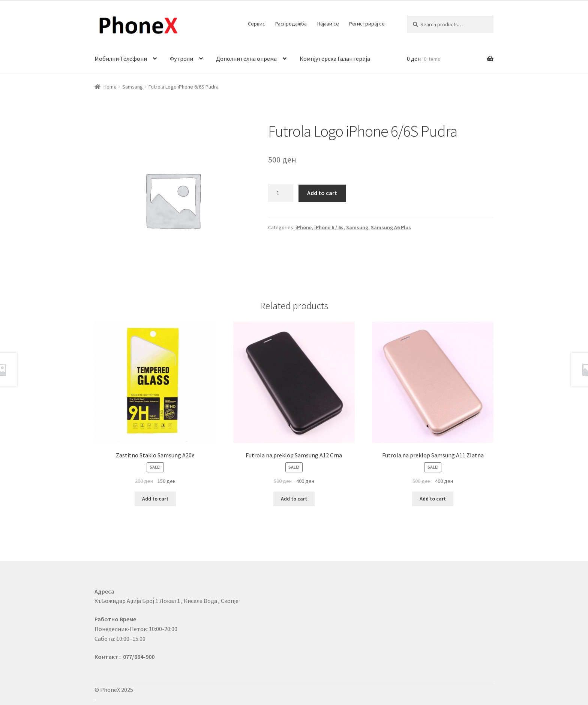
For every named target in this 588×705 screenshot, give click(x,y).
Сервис (256, 24)
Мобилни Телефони (121, 59)
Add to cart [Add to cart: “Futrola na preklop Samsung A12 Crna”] (294, 499)
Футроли (181, 59)
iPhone (304, 227)
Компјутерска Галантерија (335, 59)
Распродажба (291, 24)
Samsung (133, 87)
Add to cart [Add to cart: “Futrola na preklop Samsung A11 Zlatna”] (433, 499)
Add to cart (322, 193)
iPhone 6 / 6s (329, 227)
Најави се (328, 24)
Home (110, 87)
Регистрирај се (367, 24)
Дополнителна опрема (246, 59)
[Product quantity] (281, 193)
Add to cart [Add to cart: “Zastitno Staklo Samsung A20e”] (155, 499)
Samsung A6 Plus (391, 227)
